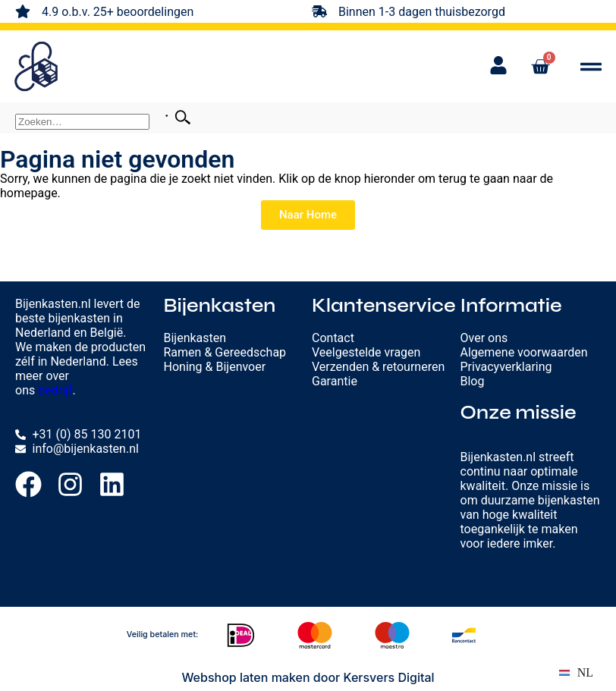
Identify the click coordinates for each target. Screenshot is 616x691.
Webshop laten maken (245, 677)
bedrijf (55, 390)
